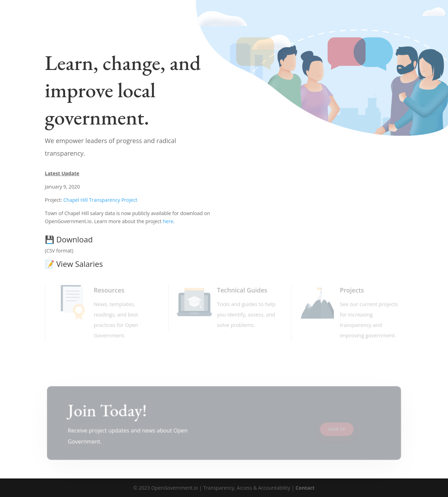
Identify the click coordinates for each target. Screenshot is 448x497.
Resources (108, 290)
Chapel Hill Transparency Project (100, 200)
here (168, 221)
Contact (305, 488)
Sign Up (338, 429)
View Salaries (74, 264)
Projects (351, 290)
